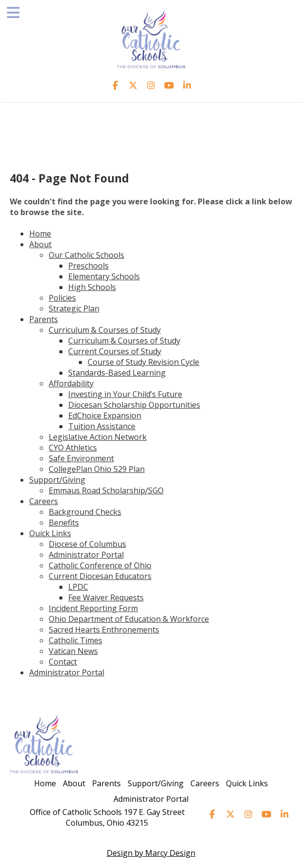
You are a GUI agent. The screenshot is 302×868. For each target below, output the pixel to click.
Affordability (71, 383)
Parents (44, 319)
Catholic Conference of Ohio (100, 565)
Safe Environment (81, 458)
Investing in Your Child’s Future (125, 394)
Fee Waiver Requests (106, 597)
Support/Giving (57, 480)
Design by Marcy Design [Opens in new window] (151, 853)
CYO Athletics (73, 448)
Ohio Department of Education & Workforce (129, 619)
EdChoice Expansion (105, 416)
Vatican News (73, 651)
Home (40, 234)
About (40, 244)
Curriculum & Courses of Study (105, 330)
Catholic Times (75, 640)
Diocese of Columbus (87, 544)
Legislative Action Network (98, 437)
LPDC (78, 587)
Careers (44, 501)
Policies (62, 298)
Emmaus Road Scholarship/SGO (106, 490)
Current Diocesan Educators (100, 576)
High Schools (92, 287)
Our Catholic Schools (86, 255)
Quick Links (50, 533)
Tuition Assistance (102, 426)
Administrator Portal (86, 555)
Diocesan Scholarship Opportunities (134, 405)
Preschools (88, 266)
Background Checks (85, 512)
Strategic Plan (74, 308)
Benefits (64, 523)
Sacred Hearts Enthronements (104, 630)
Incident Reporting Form (93, 608)
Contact (63, 662)
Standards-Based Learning (117, 373)
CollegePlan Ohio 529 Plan (97, 469)
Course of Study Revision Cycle (143, 362)
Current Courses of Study (115, 351)
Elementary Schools (104, 276)
